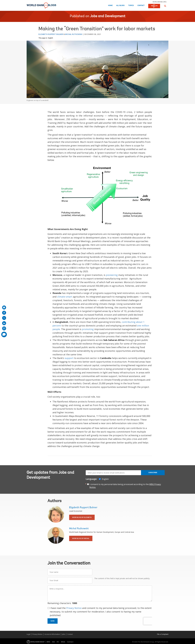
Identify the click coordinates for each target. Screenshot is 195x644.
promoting (88, 329)
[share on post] (4, 318)
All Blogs (120, 6)
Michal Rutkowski (74, 34)
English (50, 38)
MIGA (63, 642)
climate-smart (65, 297)
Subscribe (153, 473)
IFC (58, 642)
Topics (131, 6)
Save (53, 621)
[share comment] (4, 334)
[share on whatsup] (4, 328)
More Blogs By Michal (81, 538)
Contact (141, 6)
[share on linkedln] (4, 323)
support (69, 358)
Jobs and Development (108, 16)
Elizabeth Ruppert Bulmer (51, 34)
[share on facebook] (4, 313)
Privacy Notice (74, 608)
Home (110, 6)
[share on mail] (4, 307)
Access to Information (52, 634)
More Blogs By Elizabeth (82, 517)
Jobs (64, 634)
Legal (28, 634)
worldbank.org (160, 2)
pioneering (112, 275)
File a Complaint (163, 634)
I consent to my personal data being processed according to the (125, 486)
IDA (53, 642)
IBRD (48, 642)
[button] (165, 6)
